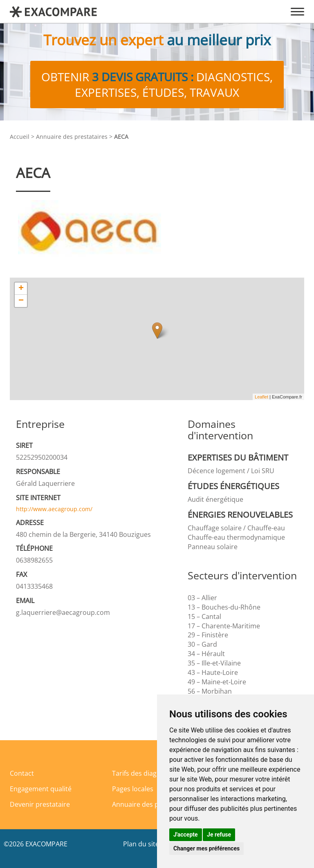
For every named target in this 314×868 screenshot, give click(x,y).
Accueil (20, 137)
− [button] (21, 301)
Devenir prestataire (40, 804)
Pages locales (133, 789)
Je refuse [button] (219, 835)
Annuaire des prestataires (72, 137)
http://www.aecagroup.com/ (54, 509)
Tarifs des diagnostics (145, 773)
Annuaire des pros (140, 804)
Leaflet (261, 397)
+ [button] (21, 289)
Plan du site (141, 844)
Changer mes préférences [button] (206, 848)
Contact (22, 773)
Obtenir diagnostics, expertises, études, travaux (157, 85)
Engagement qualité (41, 789)
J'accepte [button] (186, 835)
